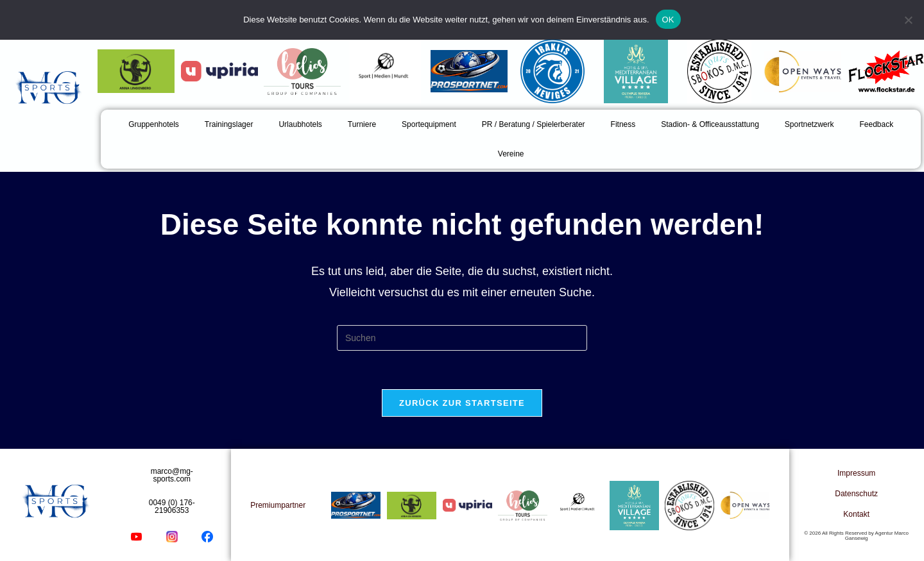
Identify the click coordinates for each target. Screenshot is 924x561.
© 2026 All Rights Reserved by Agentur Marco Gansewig (856, 536)
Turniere (362, 124)
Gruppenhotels (154, 124)
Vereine (511, 154)
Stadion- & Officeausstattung (710, 124)
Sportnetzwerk (809, 124)
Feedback (877, 124)
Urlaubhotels (300, 124)
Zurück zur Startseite (462, 403)
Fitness (623, 124)
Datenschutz (856, 494)
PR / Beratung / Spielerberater (534, 124)
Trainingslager (229, 124)
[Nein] (908, 20)
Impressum (856, 473)
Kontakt (856, 514)
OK (668, 20)
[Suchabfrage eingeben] (462, 338)
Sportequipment (429, 124)
